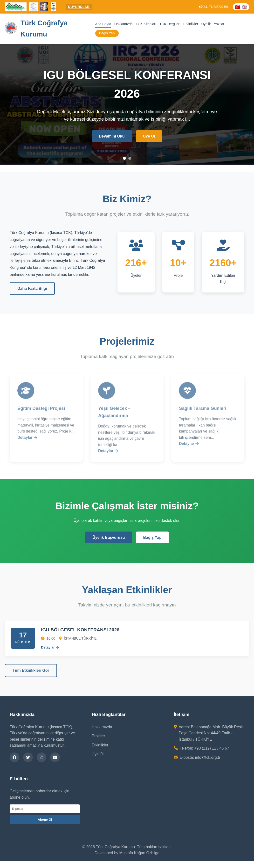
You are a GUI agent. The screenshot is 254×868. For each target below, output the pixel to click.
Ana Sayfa (103, 24)
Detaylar (27, 439)
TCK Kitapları (146, 24)
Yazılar (219, 24)
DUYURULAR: (79, 7)
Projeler (98, 736)
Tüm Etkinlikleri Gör (31, 670)
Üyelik (206, 24)
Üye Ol (149, 137)
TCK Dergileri (170, 24)
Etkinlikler (191, 24)
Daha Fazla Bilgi (32, 288)
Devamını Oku (112, 137)
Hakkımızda (124, 24)
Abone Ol (45, 820)
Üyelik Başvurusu (109, 537)
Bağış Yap (107, 33)
